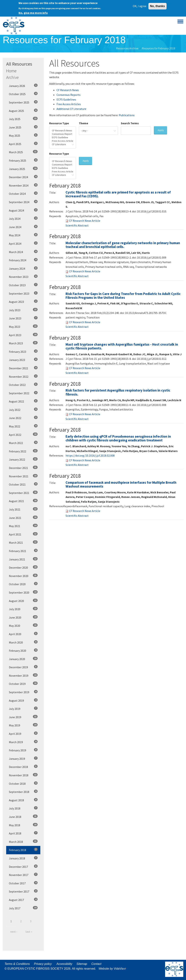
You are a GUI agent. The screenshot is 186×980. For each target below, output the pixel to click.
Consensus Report (63, 134)
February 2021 (23, 551)
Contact (96, 964)
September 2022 (23, 393)
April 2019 (23, 733)
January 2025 (23, 169)
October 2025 (23, 94)
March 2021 (23, 542)
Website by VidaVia (113, 969)
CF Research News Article (85, 221)
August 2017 (23, 900)
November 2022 (23, 376)
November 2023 (23, 277)
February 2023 (23, 351)
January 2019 (23, 758)
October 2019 (23, 684)
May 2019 (23, 725)
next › (14, 932)
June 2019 (23, 717)
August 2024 (23, 210)
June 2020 (23, 617)
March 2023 (23, 343)
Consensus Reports (68, 95)
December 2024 (23, 177)
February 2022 (23, 451)
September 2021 (23, 493)
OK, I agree (140, 6)
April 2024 (23, 243)
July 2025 (23, 119)
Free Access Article (63, 141)
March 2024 (23, 252)
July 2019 (23, 709)
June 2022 (23, 418)
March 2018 (23, 842)
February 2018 (23, 850)
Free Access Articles (69, 104)
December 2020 (23, 567)
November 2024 (23, 185)
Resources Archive (127, 48)
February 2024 (23, 260)
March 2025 (23, 152)
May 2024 (23, 235)
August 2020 (23, 601)
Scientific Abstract (77, 225)
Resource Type (59, 123)
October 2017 (23, 883)
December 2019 (23, 667)
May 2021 (23, 526)
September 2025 (23, 102)
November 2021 (23, 476)
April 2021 (23, 534)
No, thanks (157, 6)
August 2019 (23, 700)
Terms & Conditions (17, 964)
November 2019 (23, 675)
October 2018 (23, 783)
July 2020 (23, 609)
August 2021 (23, 501)
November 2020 (23, 576)
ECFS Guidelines (66, 99)
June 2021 (23, 518)
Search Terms (130, 123)
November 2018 (23, 775)
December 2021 (23, 468)
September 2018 (23, 792)
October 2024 (23, 193)
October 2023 (23, 285)
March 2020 (23, 642)
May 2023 (23, 326)
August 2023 (23, 302)
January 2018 (23, 858)
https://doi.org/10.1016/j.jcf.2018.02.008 (90, 455)
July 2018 (23, 808)
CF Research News (68, 90)
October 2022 (23, 385)
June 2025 (23, 127)
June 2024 (23, 227)
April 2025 (23, 144)
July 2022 (23, 410)
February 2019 (23, 750)
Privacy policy (43, 964)
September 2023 (23, 293)
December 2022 (23, 368)
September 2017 (23, 891)
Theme (83, 123)
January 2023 (23, 360)
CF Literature (63, 144)
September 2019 (23, 692)
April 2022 (23, 435)
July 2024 (23, 218)
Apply (161, 130)
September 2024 (23, 202)
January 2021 (23, 559)
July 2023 (23, 310)
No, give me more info (33, 12)
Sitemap (82, 964)
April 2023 (23, 335)
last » (29, 932)
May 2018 (23, 825)
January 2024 (23, 268)
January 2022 (23, 459)
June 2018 (23, 817)
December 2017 (23, 866)
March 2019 (23, 742)
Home (11, 71)
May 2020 (23, 625)
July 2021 (23, 509)
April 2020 (23, 634)
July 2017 (23, 908)
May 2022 (23, 426)
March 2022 (23, 443)
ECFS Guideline (63, 137)
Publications (127, 115)
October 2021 (23, 484)
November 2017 (23, 875)
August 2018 (23, 800)
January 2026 (23, 86)
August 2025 (23, 111)
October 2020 (23, 584)
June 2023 (23, 318)
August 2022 (23, 401)
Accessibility (64, 964)
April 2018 (23, 833)
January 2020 (23, 659)
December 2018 (23, 767)
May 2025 (23, 135)
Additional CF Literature (71, 109)
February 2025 (23, 160)
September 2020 (23, 592)
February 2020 (23, 650)
